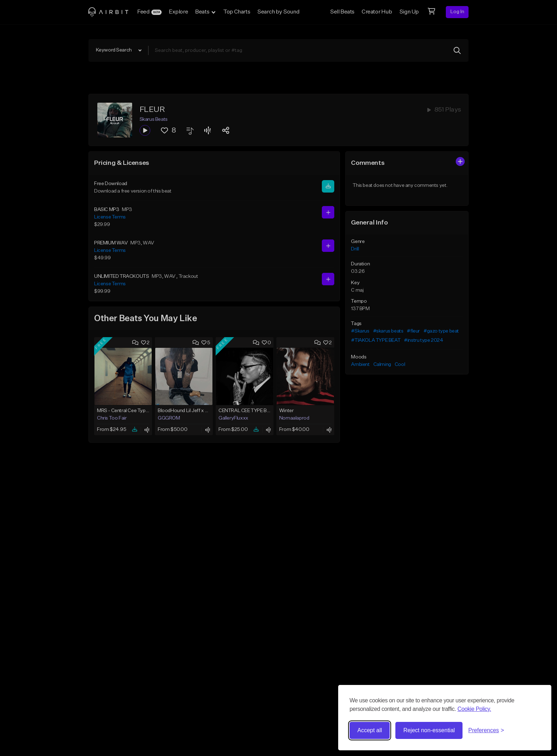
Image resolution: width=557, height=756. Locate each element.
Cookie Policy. (474, 709)
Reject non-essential (429, 730)
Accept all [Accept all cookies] (370, 730)
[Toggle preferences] (486, 730)
